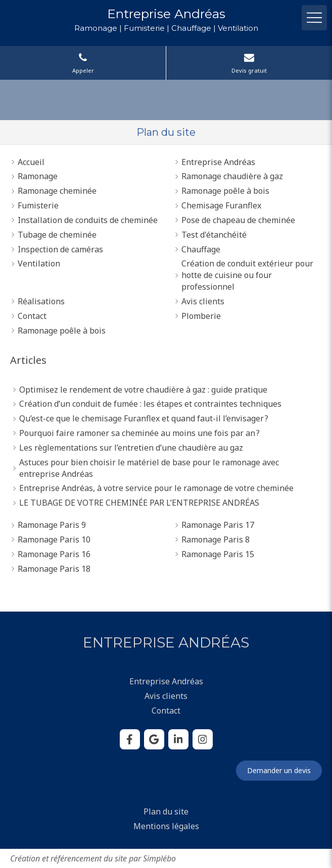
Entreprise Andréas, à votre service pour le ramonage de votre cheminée (156, 488)
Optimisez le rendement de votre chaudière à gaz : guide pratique (143, 390)
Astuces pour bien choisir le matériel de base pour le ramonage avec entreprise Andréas (149, 468)
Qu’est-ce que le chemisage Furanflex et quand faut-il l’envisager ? (144, 418)
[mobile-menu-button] (314, 18)
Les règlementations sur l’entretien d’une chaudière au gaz (131, 448)
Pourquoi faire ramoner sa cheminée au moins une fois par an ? (139, 433)
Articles (28, 360)
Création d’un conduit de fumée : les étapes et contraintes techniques (150, 404)
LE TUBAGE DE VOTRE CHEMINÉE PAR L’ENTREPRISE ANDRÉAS (139, 503)
